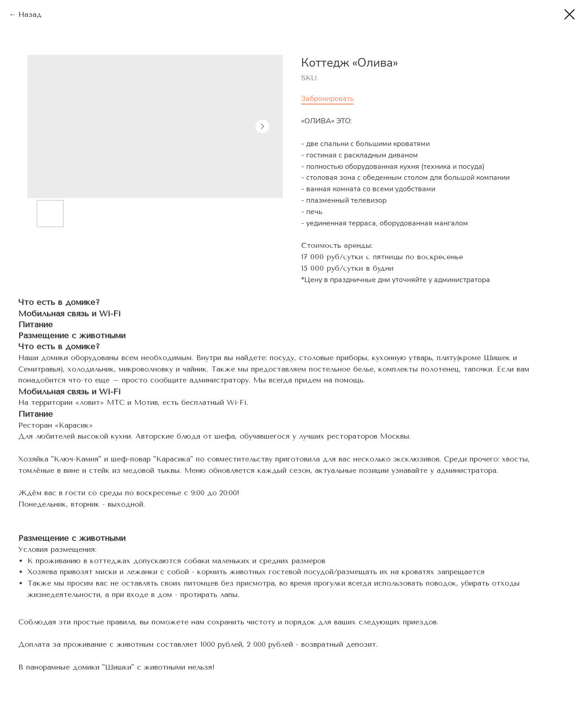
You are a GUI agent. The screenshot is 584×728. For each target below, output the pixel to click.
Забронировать (328, 99)
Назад (30, 14)
